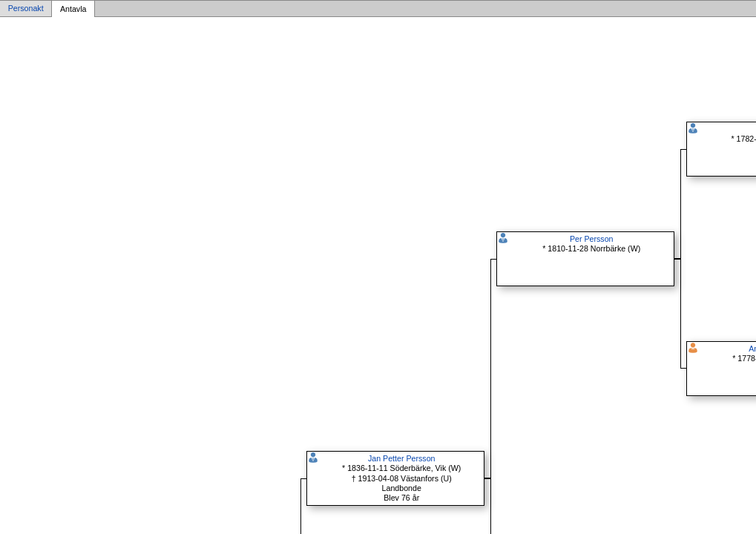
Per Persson (592, 239)
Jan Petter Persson (402, 458)
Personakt (26, 9)
